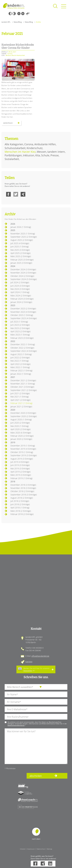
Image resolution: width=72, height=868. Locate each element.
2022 (13, 341)
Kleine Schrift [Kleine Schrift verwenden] (19, 14)
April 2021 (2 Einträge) (21, 400)
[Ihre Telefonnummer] (36, 717)
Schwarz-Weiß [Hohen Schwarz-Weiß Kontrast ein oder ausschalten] (10, 14)
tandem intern (56, 152)
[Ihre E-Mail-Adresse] (36, 709)
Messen (42, 152)
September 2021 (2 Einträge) (24, 390)
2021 (13, 377)
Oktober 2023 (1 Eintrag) (22, 315)
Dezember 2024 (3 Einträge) (23, 269)
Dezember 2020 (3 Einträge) (23, 413)
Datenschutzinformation (16, 725)
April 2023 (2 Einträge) (21, 331)
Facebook (8, 194)
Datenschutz (41, 849)
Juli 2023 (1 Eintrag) (19, 322)
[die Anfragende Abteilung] (36, 687)
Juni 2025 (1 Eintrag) (20, 247)
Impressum (31, 849)
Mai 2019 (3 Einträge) (20, 468)
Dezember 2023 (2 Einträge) (23, 309)
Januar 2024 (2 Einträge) (21, 302)
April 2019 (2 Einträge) (21, 472)
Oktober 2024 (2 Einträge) (22, 276)
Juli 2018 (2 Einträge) (20, 501)
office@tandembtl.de (40, 656)
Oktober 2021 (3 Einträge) (22, 387)
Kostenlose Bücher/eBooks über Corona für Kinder (18, 46)
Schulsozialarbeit (15, 148)
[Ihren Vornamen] (36, 702)
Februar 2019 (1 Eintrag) (21, 478)
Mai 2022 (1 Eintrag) (20, 361)
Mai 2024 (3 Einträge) (20, 289)
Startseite (14, 6)
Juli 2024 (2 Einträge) (20, 282)
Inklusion (29, 155)
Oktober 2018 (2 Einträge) (22, 491)
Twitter (16, 194)
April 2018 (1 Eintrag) (20, 508)
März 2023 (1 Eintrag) (20, 335)
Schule (45, 155)
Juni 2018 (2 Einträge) (20, 504)
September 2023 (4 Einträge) (24, 318)
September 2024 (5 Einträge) (24, 279)
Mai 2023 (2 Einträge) (20, 328)
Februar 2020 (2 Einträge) (22, 436)
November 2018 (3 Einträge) (23, 488)
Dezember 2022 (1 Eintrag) (23, 344)
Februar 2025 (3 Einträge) (22, 260)
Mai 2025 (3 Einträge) (20, 250)
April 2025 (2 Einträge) (21, 253)
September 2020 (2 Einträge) (24, 416)
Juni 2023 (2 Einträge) (20, 325)
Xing (23, 194)
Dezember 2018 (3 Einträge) (23, 485)
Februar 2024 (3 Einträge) (22, 299)
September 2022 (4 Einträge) (24, 351)
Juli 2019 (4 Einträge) (20, 462)
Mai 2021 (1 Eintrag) (20, 397)
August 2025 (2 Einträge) (22, 240)
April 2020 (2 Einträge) (21, 429)
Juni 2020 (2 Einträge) (20, 423)
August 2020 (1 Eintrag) (21, 419)
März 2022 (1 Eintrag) (20, 367)
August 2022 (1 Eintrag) (21, 354)
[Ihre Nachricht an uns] (36, 746)
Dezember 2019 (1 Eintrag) (23, 446)
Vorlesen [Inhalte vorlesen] (28, 14)
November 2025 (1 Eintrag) (23, 234)
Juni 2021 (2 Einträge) (20, 393)
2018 (13, 481)
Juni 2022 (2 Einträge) (20, 358)
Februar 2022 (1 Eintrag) (21, 370)
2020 (13, 410)
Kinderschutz (35, 148)
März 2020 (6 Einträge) (21, 433)
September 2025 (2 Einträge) (24, 237)
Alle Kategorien (14, 144)
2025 (13, 230)
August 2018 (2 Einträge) (22, 498)
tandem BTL (6, 22)
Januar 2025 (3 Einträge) (21, 263)
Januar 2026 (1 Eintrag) (21, 227)
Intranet (23, 849)
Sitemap (49, 849)
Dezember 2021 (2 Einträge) (23, 380)
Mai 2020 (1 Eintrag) (20, 426)
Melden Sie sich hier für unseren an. (36, 669)
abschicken (36, 776)
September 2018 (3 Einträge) (24, 495)
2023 (13, 305)
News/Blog (18, 22)
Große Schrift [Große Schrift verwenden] (23, 14)
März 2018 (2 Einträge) (21, 511)
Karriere (29, 661)
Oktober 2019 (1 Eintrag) (22, 452)
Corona (29, 144)
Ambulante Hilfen (45, 144)
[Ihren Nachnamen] (36, 694)
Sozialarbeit (12, 159)
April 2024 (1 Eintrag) (20, 292)
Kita (38, 155)
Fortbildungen (13, 155)
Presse (55, 155)
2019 (13, 442)
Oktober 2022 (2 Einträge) (22, 348)
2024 (13, 266)
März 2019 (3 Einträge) (21, 475)
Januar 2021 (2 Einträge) (21, 407)
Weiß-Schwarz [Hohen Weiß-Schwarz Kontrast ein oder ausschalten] (14, 14)
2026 (13, 224)
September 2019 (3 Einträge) (24, 455)
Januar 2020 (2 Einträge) (21, 439)
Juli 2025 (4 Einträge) (20, 243)
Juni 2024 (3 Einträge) (20, 286)
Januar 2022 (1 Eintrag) (21, 374)
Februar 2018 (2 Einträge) (22, 514)
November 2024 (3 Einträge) (23, 273)
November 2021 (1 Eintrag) (23, 384)
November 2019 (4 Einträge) (23, 449)
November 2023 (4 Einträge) (23, 312)
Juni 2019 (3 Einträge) (20, 465)
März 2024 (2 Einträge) (21, 296)
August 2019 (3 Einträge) (22, 459)
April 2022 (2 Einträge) (21, 364)
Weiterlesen (12, 124)
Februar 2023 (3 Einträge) (22, 338)
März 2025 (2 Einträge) (21, 256)
